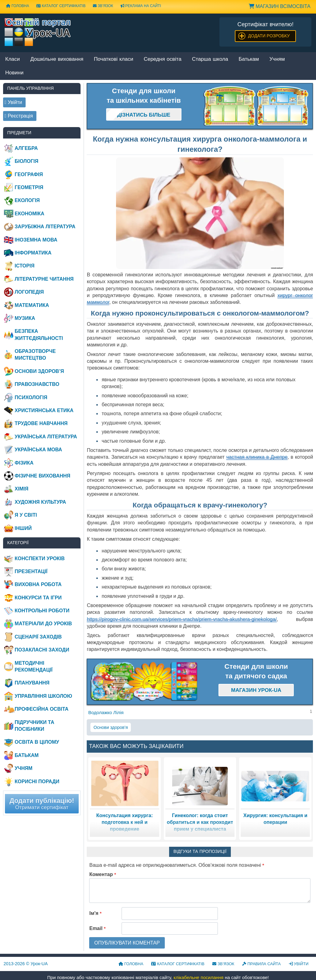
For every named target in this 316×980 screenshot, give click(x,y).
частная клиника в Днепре (257, 457)
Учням (277, 59)
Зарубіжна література (45, 227)
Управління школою (44, 696)
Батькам (249, 59)
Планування (32, 683)
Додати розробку (269, 36)
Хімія (22, 489)
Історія (25, 266)
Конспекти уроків (40, 558)
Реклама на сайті (141, 6)
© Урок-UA (26, 964)
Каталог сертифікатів (61, 6)
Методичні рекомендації (34, 666)
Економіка (30, 214)
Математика (32, 305)
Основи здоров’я (111, 727)
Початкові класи (114, 59)
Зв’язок (103, 6)
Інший (23, 528)
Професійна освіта (42, 709)
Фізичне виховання (43, 476)
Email (97, 928)
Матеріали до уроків (43, 624)
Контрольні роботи (42, 611)
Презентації (31, 571)
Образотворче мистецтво (35, 355)
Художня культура (41, 502)
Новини (14, 73)
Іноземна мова (36, 240)
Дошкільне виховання (57, 59)
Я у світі (26, 515)
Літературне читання (44, 279)
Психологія (31, 397)
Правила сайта (262, 964)
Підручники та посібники (35, 726)
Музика (25, 318)
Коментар (103, 874)
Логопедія (29, 292)
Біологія (27, 161)
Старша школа (210, 59)
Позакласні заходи (42, 650)
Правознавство (37, 384)
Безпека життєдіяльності (39, 335)
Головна (18, 6)
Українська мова (38, 450)
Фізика (24, 463)
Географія (29, 174)
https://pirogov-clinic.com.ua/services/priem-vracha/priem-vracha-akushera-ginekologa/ (182, 619)
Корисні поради (37, 782)
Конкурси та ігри (38, 598)
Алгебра (26, 148)
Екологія (27, 200)
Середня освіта (163, 59)
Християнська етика (44, 410)
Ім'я (95, 913)
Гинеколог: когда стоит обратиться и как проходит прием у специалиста (200, 822)
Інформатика (33, 253)
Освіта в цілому (37, 742)
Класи (12, 59)
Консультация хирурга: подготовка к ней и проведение (125, 822)
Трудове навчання (41, 423)
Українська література (46, 437)
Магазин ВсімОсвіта (280, 6)
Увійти (299, 964)
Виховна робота (38, 584)
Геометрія (29, 187)
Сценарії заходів (38, 637)
